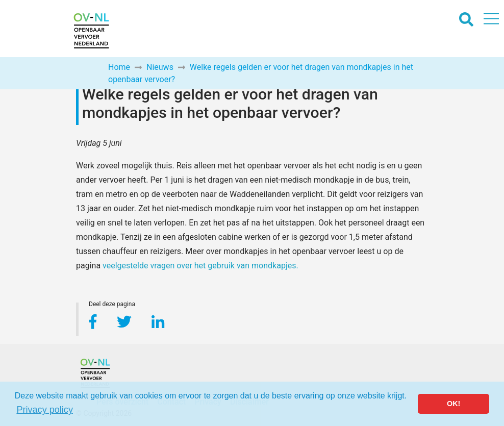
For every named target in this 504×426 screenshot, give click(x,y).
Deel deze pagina (112, 305)
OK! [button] (453, 404)
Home (119, 67)
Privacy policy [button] (45, 410)
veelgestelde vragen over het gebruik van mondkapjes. (200, 266)
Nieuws (160, 67)
